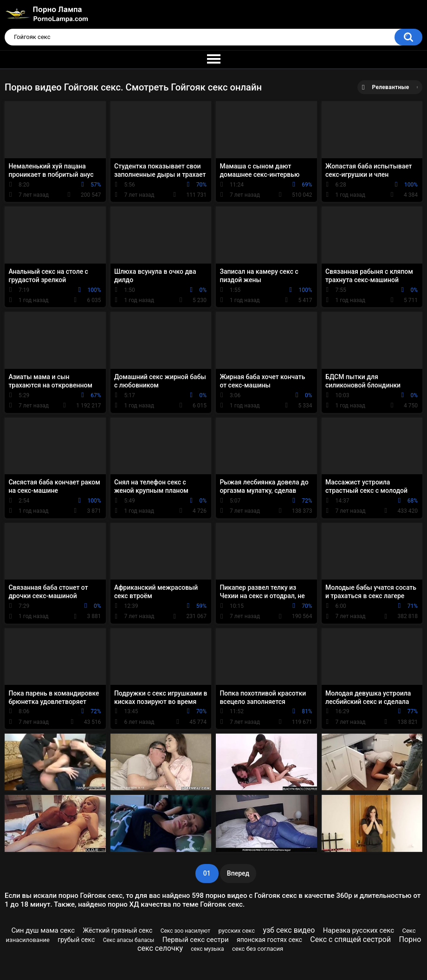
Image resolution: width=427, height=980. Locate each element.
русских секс (236, 931)
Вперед (238, 873)
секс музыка (207, 949)
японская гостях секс (269, 940)
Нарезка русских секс (359, 930)
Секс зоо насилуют (185, 931)
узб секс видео (289, 930)
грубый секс (76, 940)
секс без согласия (258, 949)
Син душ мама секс (43, 930)
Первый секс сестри (196, 940)
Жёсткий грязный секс (118, 930)
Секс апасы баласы (129, 940)
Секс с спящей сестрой (350, 939)
